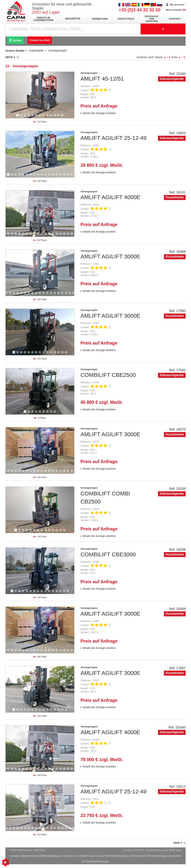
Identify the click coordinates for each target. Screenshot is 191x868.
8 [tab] (44, 117)
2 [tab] (22, 117)
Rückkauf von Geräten (152, 19)
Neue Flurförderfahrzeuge (113, 856)
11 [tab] (56, 117)
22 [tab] (73, 472)
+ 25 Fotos (40, 299)
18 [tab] (73, 176)
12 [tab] (60, 117)
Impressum (70, 856)
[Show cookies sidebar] (6, 862)
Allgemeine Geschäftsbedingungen (41, 856)
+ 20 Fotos (40, 240)
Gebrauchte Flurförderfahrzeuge (148, 856)
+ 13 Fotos (40, 122)
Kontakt (175, 19)
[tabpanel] (40, 95)
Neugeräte (73, 19)
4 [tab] (29, 117)
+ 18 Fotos (40, 181)
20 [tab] (67, 295)
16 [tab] (65, 176)
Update (16, 40)
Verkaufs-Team (87, 856)
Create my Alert (40, 40)
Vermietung (100, 19)
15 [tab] (62, 176)
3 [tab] (26, 117)
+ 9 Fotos (40, 418)
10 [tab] (52, 117)
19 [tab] (73, 235)
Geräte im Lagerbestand (43, 19)
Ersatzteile (126, 19)
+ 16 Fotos (40, 597)
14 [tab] (58, 176)
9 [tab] (48, 117)
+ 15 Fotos (40, 359)
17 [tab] (69, 176)
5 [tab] (33, 117)
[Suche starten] (163, 29)
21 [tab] (71, 295)
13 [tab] (64, 117)
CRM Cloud (39, 850)
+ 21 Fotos (40, 835)
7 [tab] (40, 117)
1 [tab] (18, 117)
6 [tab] (37, 117)
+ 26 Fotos (40, 477)
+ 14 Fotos (40, 537)
